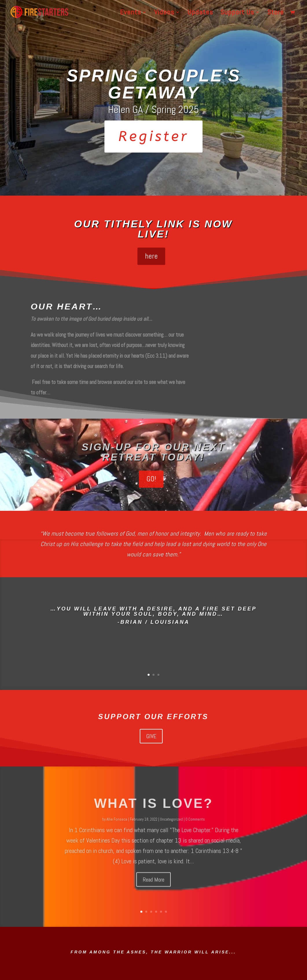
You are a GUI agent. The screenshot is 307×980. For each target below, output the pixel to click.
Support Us (237, 13)
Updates (200, 13)
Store (276, 13)
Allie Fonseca (117, 830)
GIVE (151, 736)
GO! (151, 479)
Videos (164, 13)
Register (153, 137)
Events (130, 13)
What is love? (153, 814)
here (151, 256)
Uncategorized (171, 830)
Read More (153, 890)
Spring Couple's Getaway (153, 84)
